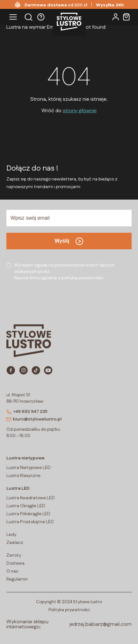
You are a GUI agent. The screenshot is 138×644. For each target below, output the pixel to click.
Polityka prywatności (69, 610)
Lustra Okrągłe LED (26, 506)
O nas (12, 571)
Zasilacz (15, 543)
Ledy (11, 535)
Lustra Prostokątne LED (30, 522)
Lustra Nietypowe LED (29, 468)
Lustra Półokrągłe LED (28, 514)
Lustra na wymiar (26, 27)
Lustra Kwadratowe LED (31, 498)
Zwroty (14, 555)
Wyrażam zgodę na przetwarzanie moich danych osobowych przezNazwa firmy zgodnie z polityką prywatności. (64, 272)
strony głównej (80, 111)
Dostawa (15, 563)
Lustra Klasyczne (23, 476)
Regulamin (17, 579)
